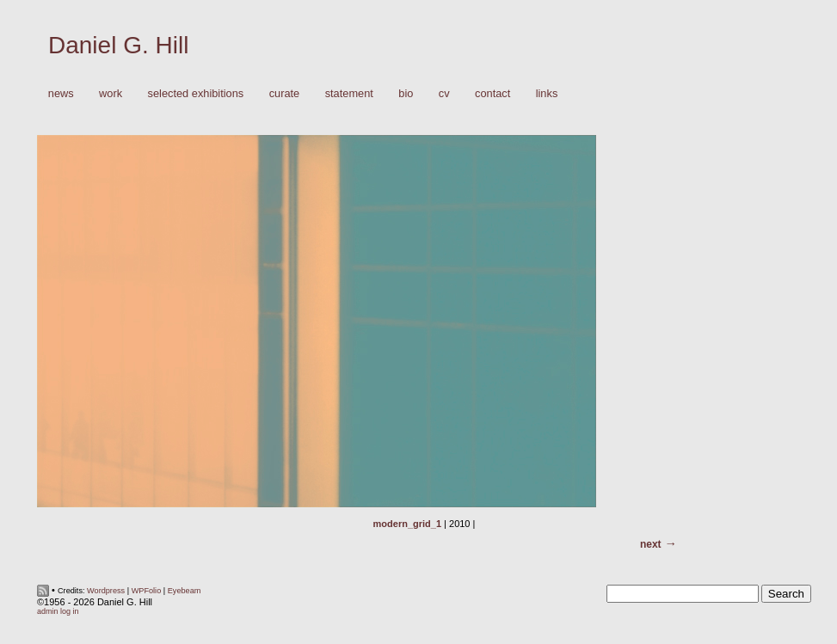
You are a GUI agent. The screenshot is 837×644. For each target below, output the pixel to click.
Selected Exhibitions (196, 93)
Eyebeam (185, 591)
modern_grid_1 (407, 524)
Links (547, 93)
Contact (492, 93)
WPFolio (147, 591)
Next (651, 544)
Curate (285, 93)
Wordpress (106, 591)
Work (106, 94)
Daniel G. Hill (118, 45)
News (61, 93)
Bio (406, 93)
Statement (349, 93)
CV (444, 93)
